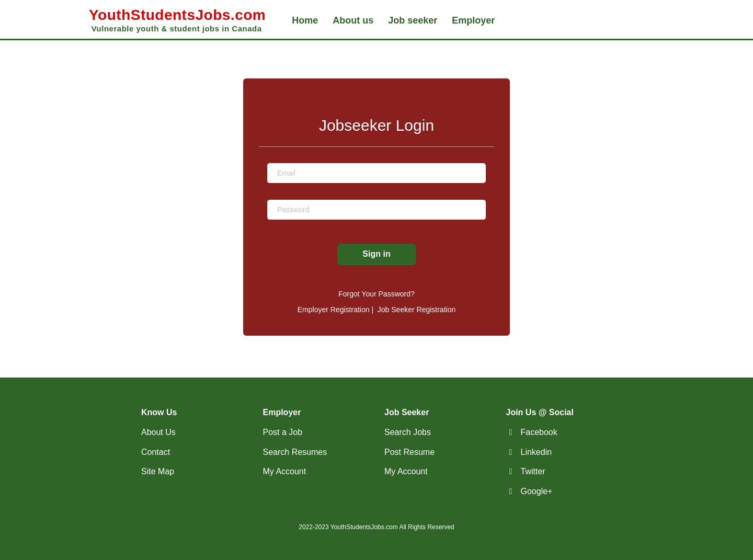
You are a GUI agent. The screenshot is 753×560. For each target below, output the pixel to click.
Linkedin (537, 452)
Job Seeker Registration (417, 310)
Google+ (537, 491)
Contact (156, 452)
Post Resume (409, 452)
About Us (158, 432)
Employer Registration (334, 310)
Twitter (533, 471)
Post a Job (283, 432)
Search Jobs (408, 432)
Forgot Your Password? (376, 294)
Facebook (539, 432)
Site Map (158, 471)
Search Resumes (295, 452)
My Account (285, 471)
